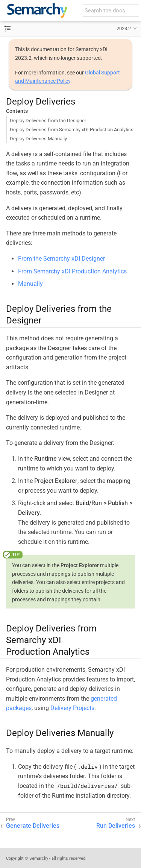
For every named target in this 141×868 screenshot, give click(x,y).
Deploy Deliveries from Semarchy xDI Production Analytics (72, 130)
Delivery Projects (72, 708)
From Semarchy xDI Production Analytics (72, 271)
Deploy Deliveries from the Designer (48, 121)
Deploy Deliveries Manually (38, 139)
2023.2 (124, 28)
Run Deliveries (116, 826)
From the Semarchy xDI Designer (61, 259)
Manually (30, 284)
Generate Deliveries (33, 826)
